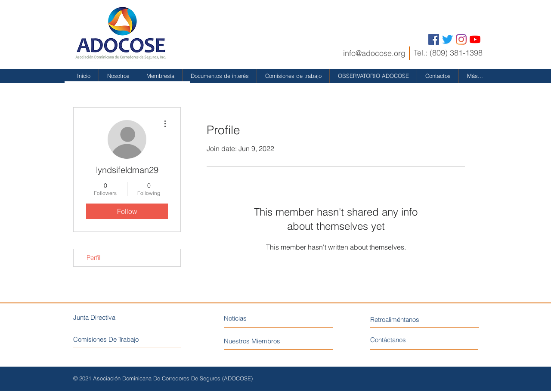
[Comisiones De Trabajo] (127, 339)
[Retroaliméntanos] (411, 319)
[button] (118, 76)
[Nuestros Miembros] (269, 341)
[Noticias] (262, 318)
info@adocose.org (374, 53)
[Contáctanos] (403, 340)
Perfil (93, 258)
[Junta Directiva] (110, 317)
